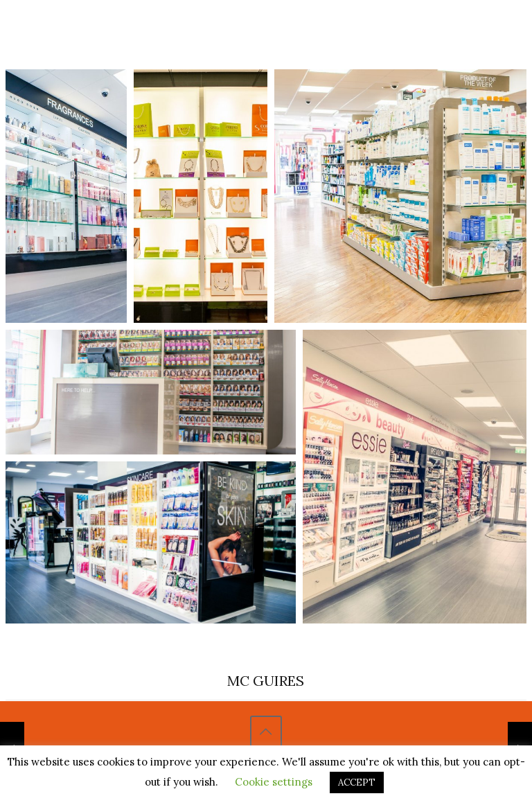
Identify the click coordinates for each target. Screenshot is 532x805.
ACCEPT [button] (357, 782)
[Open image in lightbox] (66, 196)
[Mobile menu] (484, 30)
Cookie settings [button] (274, 782)
